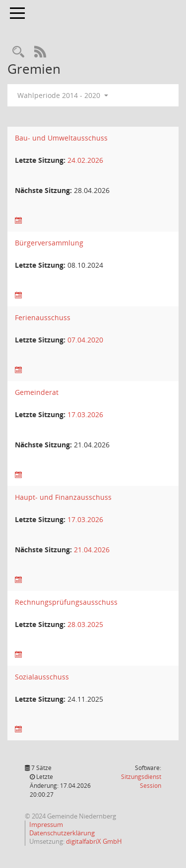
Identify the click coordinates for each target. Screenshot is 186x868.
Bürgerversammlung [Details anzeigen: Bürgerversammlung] (49, 243)
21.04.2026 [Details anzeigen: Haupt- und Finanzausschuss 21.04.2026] (92, 550)
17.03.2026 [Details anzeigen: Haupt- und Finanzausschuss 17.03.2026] (85, 519)
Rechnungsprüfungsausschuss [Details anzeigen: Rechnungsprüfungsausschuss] (66, 602)
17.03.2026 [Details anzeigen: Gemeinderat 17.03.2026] (85, 414)
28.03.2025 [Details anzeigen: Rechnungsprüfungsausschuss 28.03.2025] (85, 624)
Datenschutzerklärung (62, 833)
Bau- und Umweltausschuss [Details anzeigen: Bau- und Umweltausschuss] (61, 138)
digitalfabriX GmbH (94, 841)
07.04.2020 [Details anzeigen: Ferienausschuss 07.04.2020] (85, 340)
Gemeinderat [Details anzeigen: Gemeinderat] (37, 392)
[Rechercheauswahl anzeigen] (18, 52)
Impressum (46, 824)
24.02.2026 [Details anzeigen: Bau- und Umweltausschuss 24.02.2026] (85, 160)
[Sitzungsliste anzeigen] (18, 220)
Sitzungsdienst (141, 781)
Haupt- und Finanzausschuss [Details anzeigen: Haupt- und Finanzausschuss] (63, 497)
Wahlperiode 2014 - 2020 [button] (63, 95)
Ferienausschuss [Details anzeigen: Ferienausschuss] (43, 317)
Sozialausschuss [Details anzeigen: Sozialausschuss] (42, 677)
